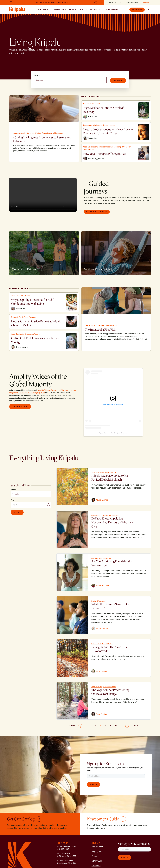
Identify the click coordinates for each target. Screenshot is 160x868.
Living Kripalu (111, 10)
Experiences (58, 10)
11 (111, 726)
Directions (96, 866)
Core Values (97, 861)
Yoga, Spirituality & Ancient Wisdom (27, 133)
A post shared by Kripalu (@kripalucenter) (113, 433)
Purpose (42, 10)
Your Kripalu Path (115, 3)
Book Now (66, 3)
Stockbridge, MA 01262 (67, 863)
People (73, 10)
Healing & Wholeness (92, 104)
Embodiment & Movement (52, 133)
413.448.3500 (63, 849)
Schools (94, 10)
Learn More (20, 407)
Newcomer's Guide (133, 3)
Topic (13, 500)
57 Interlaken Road (65, 861)
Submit (118, 80)
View (17, 512)
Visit (82, 10)
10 (105, 726)
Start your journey (97, 212)
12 (116, 726)
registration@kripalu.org (67, 847)
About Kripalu (97, 847)
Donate (146, 3)
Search (148, 10)
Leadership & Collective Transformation (99, 125)
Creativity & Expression (20, 296)
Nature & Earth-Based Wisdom (23, 317)
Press (94, 856)
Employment (97, 851)
